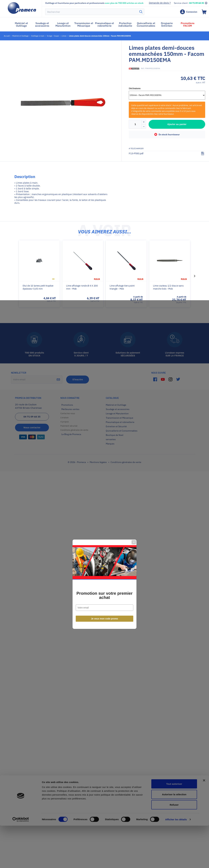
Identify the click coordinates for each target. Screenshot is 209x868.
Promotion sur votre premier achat (104, 445)
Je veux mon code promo (105, 469)
